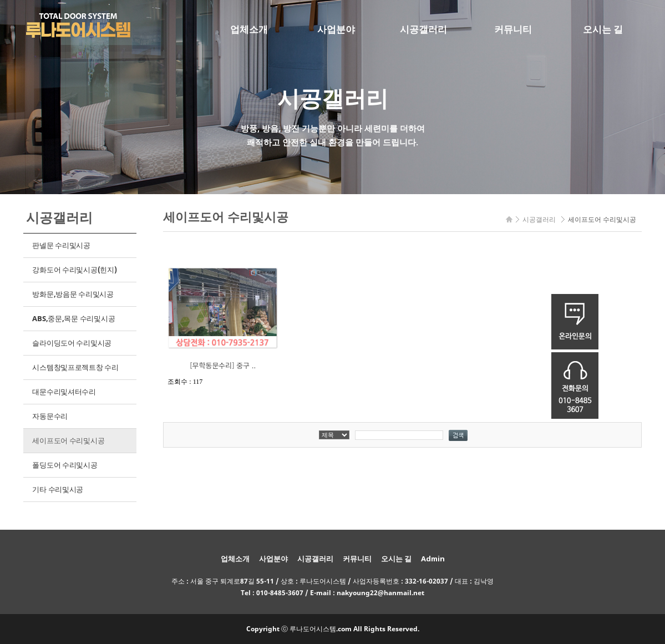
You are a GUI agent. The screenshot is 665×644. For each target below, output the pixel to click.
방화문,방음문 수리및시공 (73, 294)
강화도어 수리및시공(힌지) (74, 270)
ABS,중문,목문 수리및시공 (73, 318)
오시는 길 (603, 29)
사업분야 (336, 29)
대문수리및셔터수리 (64, 392)
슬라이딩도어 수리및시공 (72, 343)
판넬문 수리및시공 (61, 245)
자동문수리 (50, 416)
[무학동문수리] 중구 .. (223, 365)
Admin (433, 559)
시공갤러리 (423, 29)
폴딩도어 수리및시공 (65, 465)
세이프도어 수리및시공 (68, 440)
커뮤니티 (513, 29)
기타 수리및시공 (58, 489)
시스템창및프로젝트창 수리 (75, 367)
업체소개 (249, 29)
